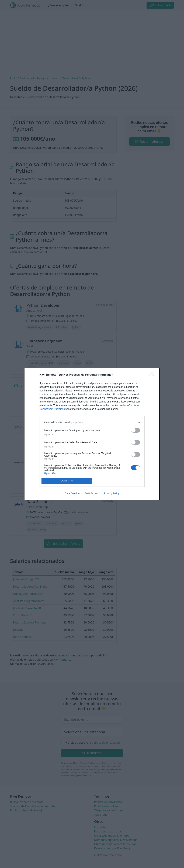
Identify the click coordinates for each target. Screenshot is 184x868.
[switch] (136, 430)
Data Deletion (72, 493)
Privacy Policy (112, 493)
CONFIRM (67, 481)
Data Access (92, 493)
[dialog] (92, 434)
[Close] (153, 375)
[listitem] (92, 423)
